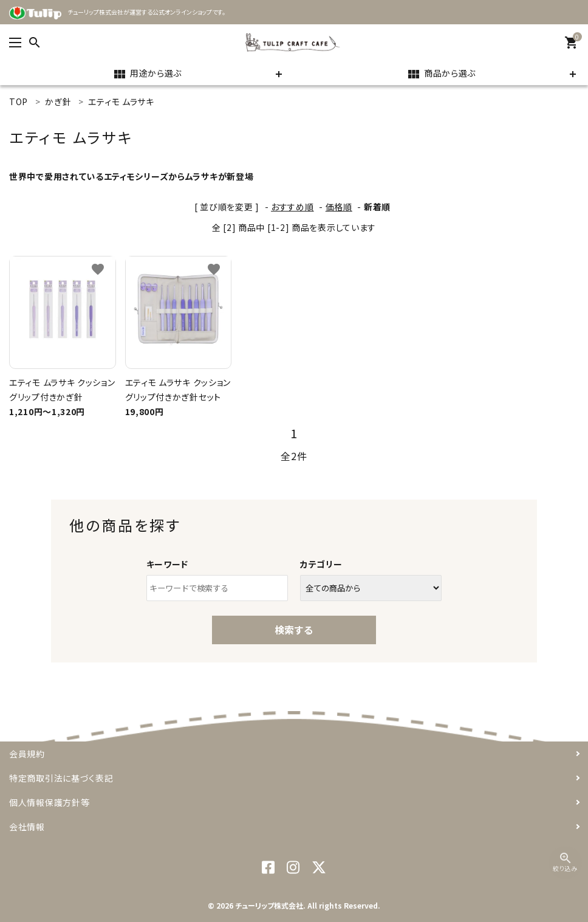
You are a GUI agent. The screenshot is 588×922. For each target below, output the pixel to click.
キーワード (168, 564)
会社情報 (27, 827)
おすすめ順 (292, 207)
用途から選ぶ (147, 74)
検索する (294, 630)
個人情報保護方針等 (49, 802)
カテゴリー (321, 564)
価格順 (339, 207)
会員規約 (27, 754)
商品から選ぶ (441, 74)
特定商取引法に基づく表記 (61, 778)
